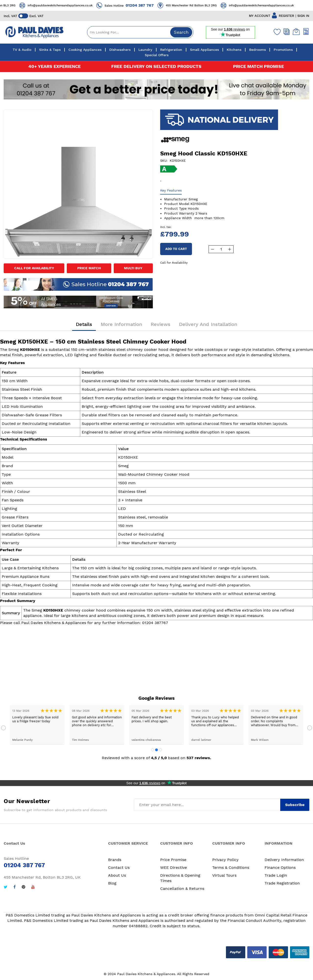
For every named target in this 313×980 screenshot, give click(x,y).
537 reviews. (199, 758)
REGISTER (286, 16)
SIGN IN (303, 16)
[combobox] (140, 32)
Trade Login (276, 875)
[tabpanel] (37, 725)
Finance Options (280, 867)
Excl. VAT (36, 16)
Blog (112, 883)
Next (310, 728)
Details (84, 324)
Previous (3, 728)
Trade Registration (282, 883)
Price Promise (173, 860)
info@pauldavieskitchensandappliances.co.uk (70, 5)
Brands (115, 860)
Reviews (161, 324)
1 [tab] (153, 750)
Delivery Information (284, 860)
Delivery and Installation (208, 324)
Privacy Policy (225, 860)
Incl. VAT (10, 16)
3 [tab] (160, 750)
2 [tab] (156, 750)
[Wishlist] (276, 32)
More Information (121, 324)
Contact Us (119, 867)
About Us (117, 875)
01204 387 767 (150, 5)
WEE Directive (173, 867)
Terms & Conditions (231, 867)
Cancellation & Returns (182, 888)
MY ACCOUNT (260, 16)
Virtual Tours (224, 875)
